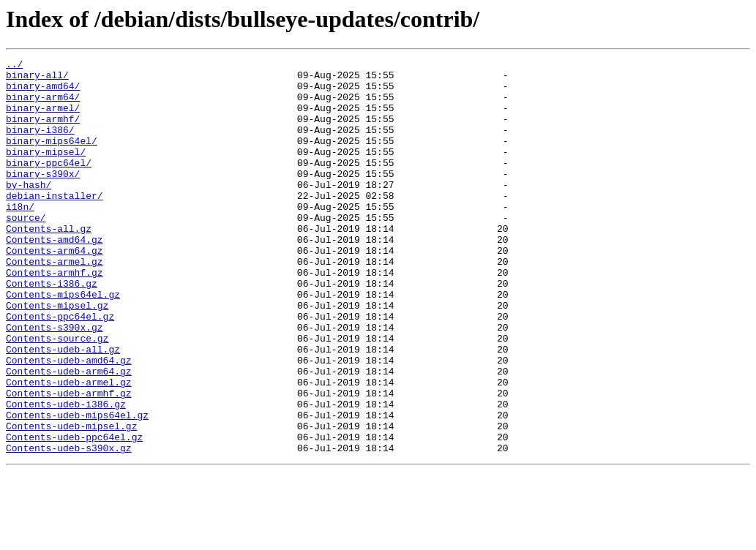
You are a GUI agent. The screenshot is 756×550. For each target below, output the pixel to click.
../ (14, 66)
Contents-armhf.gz (55, 316)
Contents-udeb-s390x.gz (69, 527)
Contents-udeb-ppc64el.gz (74, 513)
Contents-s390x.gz (55, 382)
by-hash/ (29, 211)
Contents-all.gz (49, 263)
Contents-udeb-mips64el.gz (77, 487)
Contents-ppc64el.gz (60, 369)
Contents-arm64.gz (55, 290)
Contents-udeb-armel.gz (69, 448)
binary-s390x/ (43, 197)
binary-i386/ (40, 145)
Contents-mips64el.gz (63, 342)
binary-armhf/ (43, 132)
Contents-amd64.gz (55, 276)
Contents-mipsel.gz (57, 355)
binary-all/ (37, 79)
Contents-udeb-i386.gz (66, 474)
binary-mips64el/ (52, 158)
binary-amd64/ (43, 92)
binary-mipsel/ (46, 171)
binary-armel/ (43, 118)
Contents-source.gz (57, 395)
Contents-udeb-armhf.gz (69, 461)
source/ (26, 250)
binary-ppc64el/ (49, 184)
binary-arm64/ (43, 105)
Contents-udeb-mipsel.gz (71, 500)
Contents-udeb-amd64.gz (69, 421)
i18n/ (20, 237)
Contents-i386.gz (52, 329)
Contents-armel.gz (55, 303)
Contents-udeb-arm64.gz (69, 434)
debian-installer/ (55, 224)
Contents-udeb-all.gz (63, 408)
